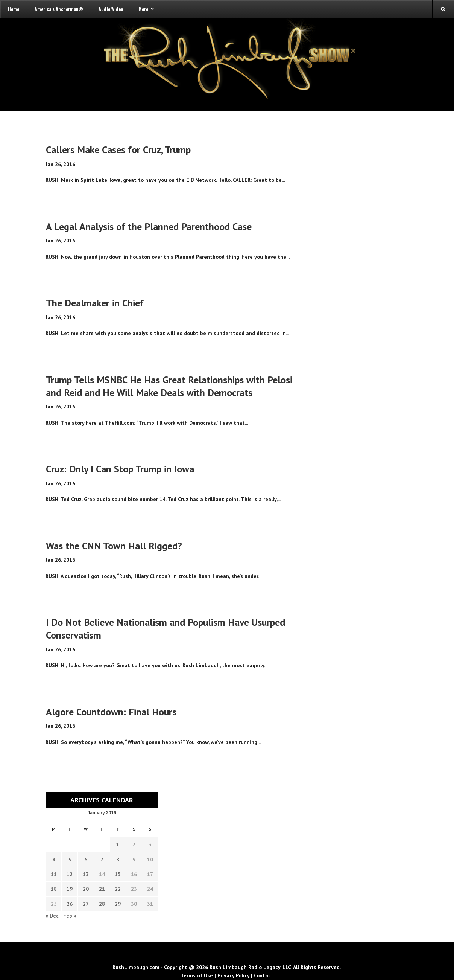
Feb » (70, 916)
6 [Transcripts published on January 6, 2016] (86, 860)
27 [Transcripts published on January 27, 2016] (86, 904)
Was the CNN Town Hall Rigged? (114, 546)
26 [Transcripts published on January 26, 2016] (70, 904)
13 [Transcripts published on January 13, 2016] (86, 874)
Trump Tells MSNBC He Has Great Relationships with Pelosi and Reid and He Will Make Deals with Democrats (169, 386)
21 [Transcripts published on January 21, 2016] (102, 889)
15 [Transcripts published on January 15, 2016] (118, 874)
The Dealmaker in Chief (95, 303)
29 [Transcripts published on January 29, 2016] (118, 904)
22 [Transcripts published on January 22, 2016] (118, 889)
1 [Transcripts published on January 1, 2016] (118, 844)
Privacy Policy (233, 975)
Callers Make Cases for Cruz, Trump (118, 150)
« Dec (52, 916)
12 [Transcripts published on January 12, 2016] (70, 874)
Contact (264, 975)
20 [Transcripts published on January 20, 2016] (86, 889)
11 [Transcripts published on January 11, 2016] (54, 874)
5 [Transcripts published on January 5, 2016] (70, 860)
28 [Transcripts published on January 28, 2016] (102, 904)
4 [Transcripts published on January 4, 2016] (54, 860)
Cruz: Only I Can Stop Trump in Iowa (120, 469)
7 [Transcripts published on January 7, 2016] (102, 860)
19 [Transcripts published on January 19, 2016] (70, 889)
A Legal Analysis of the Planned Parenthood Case (149, 226)
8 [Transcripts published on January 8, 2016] (118, 860)
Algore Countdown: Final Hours (111, 712)
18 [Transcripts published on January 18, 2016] (54, 889)
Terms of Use (197, 975)
